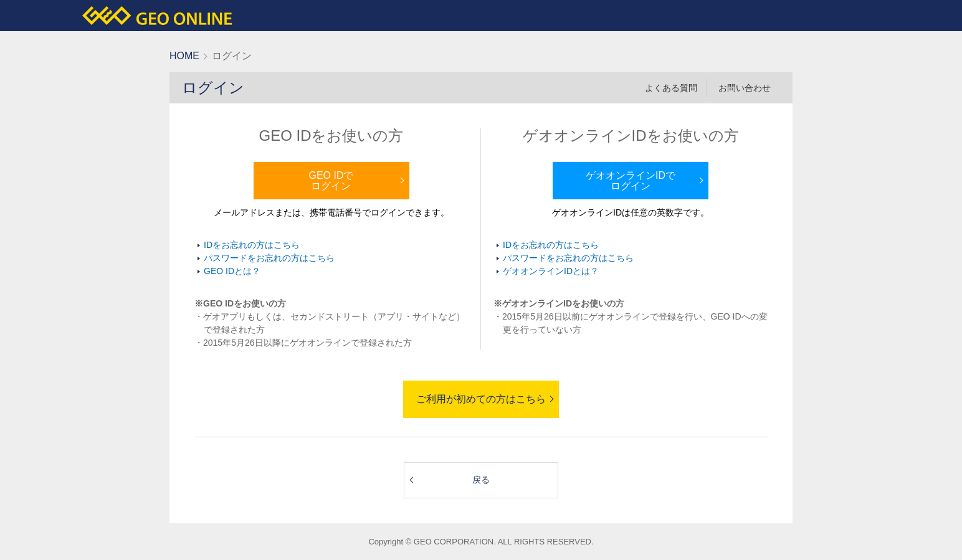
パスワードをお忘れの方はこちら (269, 258)
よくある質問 (671, 88)
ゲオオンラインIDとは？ (551, 271)
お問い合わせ (745, 88)
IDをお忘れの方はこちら (252, 245)
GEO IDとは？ (232, 271)
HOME (184, 56)
